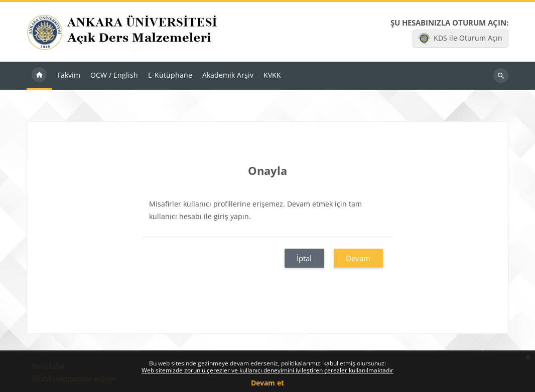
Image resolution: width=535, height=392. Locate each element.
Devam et (267, 383)
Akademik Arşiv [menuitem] (228, 75)
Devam (358, 259)
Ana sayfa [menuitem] (39, 76)
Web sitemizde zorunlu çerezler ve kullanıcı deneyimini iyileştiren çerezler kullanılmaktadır (267, 370)
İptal (304, 259)
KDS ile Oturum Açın (460, 39)
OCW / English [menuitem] (114, 75)
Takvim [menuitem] (69, 75)
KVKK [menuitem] (272, 75)
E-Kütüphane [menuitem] (170, 75)
